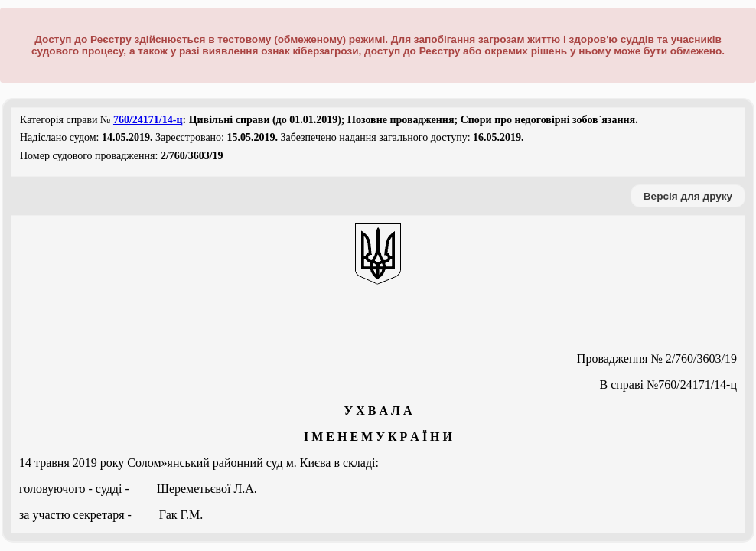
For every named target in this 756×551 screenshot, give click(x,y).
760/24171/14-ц (148, 120)
